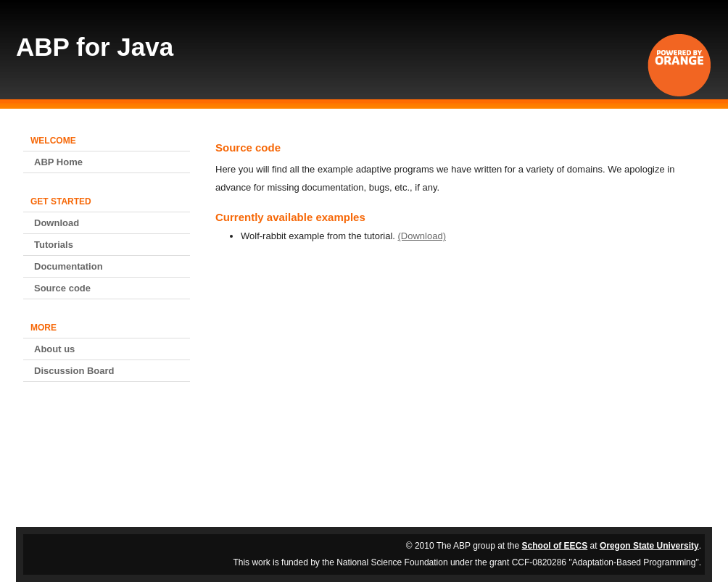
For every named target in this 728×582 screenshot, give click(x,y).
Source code (62, 288)
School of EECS (555, 546)
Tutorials (54, 245)
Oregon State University (649, 546)
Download (57, 223)
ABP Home (58, 162)
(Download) (422, 236)
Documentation (69, 266)
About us (54, 349)
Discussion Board (74, 371)
